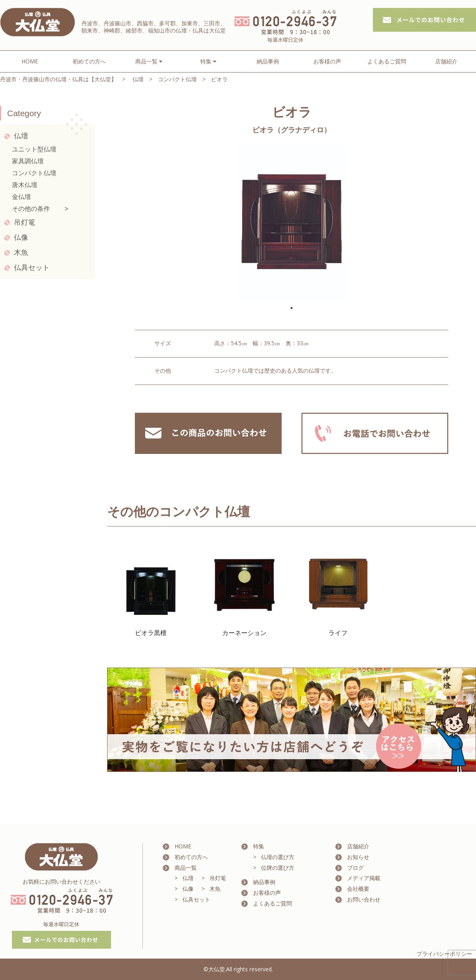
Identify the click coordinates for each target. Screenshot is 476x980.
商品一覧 (186, 868)
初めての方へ (89, 61)
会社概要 (358, 889)
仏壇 (138, 79)
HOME (30, 61)
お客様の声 (327, 61)
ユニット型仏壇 (34, 149)
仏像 (21, 237)
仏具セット (32, 268)
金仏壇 (21, 197)
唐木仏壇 (25, 185)
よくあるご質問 (387, 61)
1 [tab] (292, 308)
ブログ (355, 868)
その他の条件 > (40, 209)
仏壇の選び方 (278, 857)
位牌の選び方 (278, 868)
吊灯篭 (25, 222)
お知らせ (358, 857)
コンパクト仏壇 (177, 79)
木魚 (21, 253)
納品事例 (268, 61)
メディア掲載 (364, 878)
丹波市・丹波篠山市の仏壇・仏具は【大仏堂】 (58, 79)
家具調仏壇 (28, 161)
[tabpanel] (292, 223)
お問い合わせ (364, 899)
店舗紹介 (446, 61)
